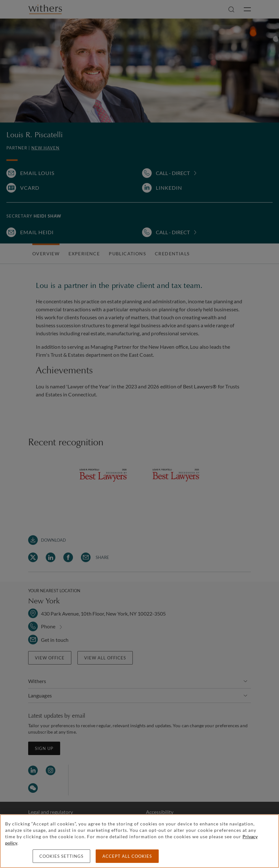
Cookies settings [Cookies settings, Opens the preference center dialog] (61, 856)
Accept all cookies (127, 856)
